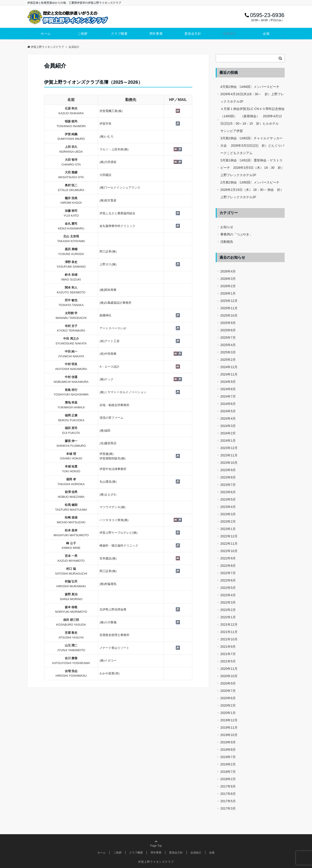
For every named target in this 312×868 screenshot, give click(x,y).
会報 (266, 34)
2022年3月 (228, 602)
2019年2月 (228, 764)
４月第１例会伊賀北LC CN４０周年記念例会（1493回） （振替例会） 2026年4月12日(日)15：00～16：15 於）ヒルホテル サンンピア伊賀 (252, 120)
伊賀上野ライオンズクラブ (46, 47)
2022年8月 (228, 566)
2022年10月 (229, 551)
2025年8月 (228, 330)
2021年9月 (228, 647)
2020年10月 (229, 676)
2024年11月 (229, 374)
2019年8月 (228, 750)
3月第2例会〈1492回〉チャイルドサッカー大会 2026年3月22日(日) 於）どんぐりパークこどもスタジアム (252, 146)
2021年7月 (228, 654)
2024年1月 (228, 441)
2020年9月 (228, 683)
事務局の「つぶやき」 (236, 234)
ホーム (46, 34)
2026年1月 (228, 293)
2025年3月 (228, 352)
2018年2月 (228, 779)
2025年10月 (229, 315)
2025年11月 (229, 308)
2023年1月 (228, 529)
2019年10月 (229, 735)
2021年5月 (228, 661)
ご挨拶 (82, 34)
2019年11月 (229, 728)
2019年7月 (228, 757)
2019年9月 (228, 742)
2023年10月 (229, 463)
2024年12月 (229, 367)
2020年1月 (228, 713)
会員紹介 (230, 34)
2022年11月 (229, 544)
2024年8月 (228, 389)
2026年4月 (228, 271)
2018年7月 (228, 772)
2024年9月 (228, 382)
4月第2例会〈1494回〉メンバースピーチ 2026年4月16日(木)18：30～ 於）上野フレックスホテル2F (252, 94)
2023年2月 (228, 521)
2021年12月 (229, 625)
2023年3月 (228, 514)
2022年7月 (228, 573)
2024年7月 (228, 396)
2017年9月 (228, 786)
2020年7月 (228, 691)
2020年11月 (229, 669)
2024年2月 (228, 433)
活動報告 (227, 242)
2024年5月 (228, 411)
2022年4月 (228, 595)
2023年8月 (228, 477)
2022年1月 (228, 617)
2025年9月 (228, 323)
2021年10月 (229, 639)
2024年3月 (228, 426)
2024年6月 (228, 404)
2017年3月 (228, 808)
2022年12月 (229, 536)
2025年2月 (228, 360)
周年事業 (156, 34)
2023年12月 (229, 448)
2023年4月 (228, 507)
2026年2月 (228, 286)
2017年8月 (228, 794)
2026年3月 (228, 279)
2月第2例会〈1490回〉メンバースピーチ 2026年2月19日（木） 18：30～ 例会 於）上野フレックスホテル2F (252, 190)
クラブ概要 (119, 34)
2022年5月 (228, 588)
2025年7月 (228, 338)
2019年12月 (229, 720)
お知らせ (227, 227)
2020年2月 (228, 705)
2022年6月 (228, 580)
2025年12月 (229, 301)
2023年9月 (228, 470)
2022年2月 (228, 610)
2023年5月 (228, 499)
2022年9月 (228, 558)
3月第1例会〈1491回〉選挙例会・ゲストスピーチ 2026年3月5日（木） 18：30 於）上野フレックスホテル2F (252, 168)
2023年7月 (228, 485)
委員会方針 (193, 34)
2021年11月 (229, 632)
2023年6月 (228, 492)
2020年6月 (228, 698)
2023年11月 (229, 455)
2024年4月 (228, 418)
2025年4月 (228, 345)
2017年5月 (228, 801)
